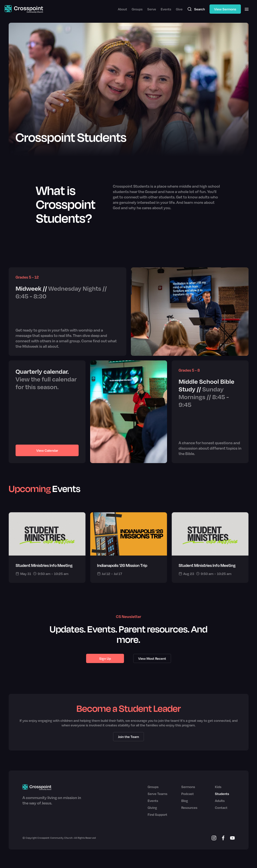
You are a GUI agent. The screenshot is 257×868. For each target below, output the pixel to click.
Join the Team (128, 737)
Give (179, 9)
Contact (221, 808)
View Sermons (225, 9)
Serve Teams (158, 794)
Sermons (188, 787)
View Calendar (47, 451)
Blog (185, 801)
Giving (152, 808)
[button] (247, 9)
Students (222, 794)
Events (166, 9)
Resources (189, 808)
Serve (152, 9)
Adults (220, 801)
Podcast (188, 794)
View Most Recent (152, 658)
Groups (137, 9)
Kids (218, 787)
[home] (24, 9)
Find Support (157, 814)
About (122, 9)
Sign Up (105, 658)
